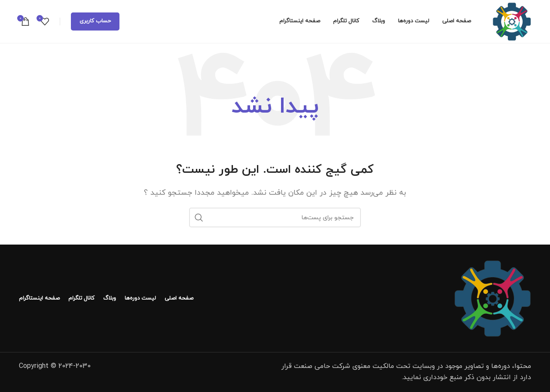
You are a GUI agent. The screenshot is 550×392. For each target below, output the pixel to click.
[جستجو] (275, 217)
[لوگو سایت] (512, 21)
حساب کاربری (95, 21)
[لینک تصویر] (492, 298)
